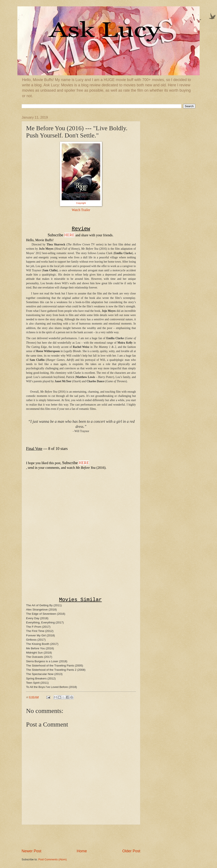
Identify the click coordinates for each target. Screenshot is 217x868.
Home (82, 851)
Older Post (131, 851)
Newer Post (31, 851)
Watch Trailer (81, 210)
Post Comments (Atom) (53, 859)
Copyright (81, 203)
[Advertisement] (81, 837)
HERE (69, 235)
